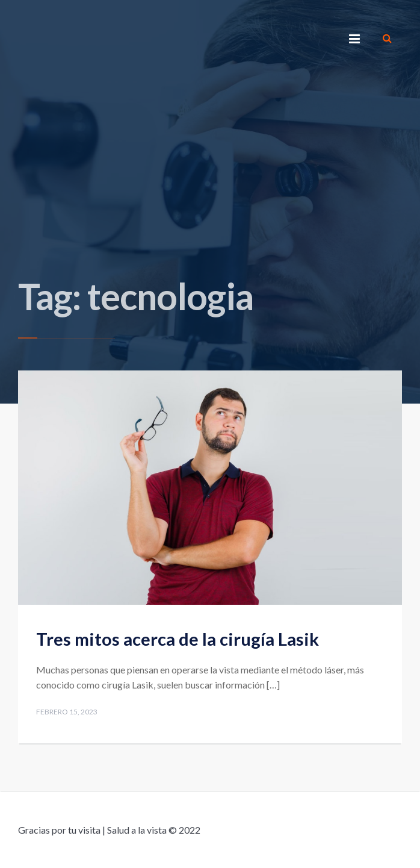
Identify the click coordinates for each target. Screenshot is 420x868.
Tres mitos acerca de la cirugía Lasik (178, 639)
